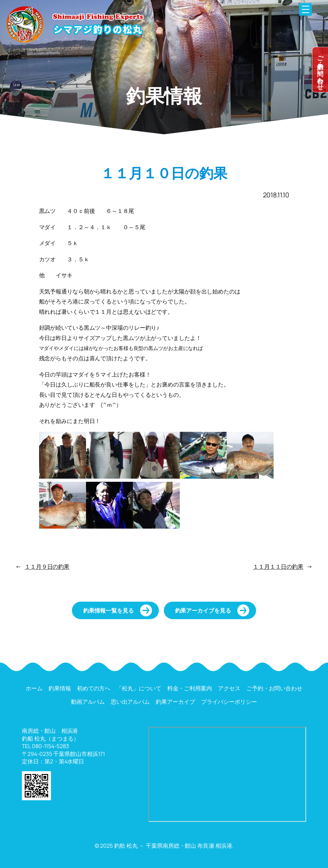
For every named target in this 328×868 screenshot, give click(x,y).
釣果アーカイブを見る (203, 610)
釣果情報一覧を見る (108, 610)
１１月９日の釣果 (47, 566)
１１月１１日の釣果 (278, 566)
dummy (320, 70)
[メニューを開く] (305, 9)
